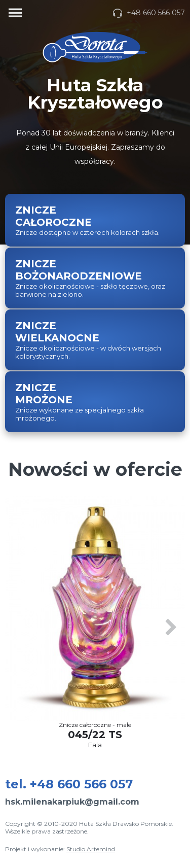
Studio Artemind (91, 849)
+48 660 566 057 (149, 13)
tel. (69, 784)
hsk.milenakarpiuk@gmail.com (72, 802)
